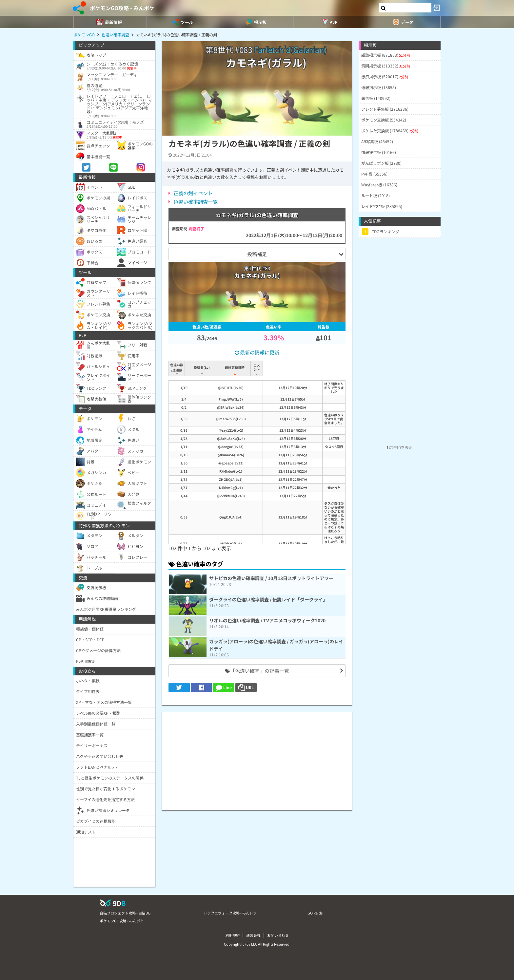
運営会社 (253, 935)
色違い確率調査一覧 (196, 202)
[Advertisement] (257, 758)
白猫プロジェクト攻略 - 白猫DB (125, 913)
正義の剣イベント (193, 193)
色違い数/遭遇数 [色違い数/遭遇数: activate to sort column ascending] (177, 367)
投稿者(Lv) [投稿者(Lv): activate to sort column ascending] (202, 367)
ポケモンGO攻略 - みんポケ (122, 8)
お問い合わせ (278, 935)
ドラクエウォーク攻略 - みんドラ (230, 913)
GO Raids (315, 913)
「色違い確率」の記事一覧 (257, 671)
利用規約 (232, 935)
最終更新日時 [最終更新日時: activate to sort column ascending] (236, 367)
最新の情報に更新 (257, 352)
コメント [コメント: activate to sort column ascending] (299, 367)
